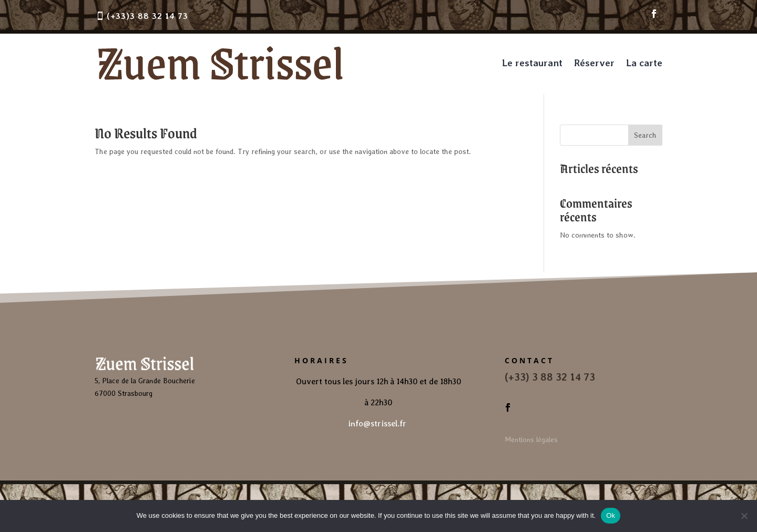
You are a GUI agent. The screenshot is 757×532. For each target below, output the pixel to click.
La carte (644, 63)
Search (645, 135)
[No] (744, 516)
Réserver (594, 63)
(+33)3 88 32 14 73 (147, 16)
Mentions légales (531, 439)
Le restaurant (532, 63)
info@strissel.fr (378, 423)
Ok (611, 515)
